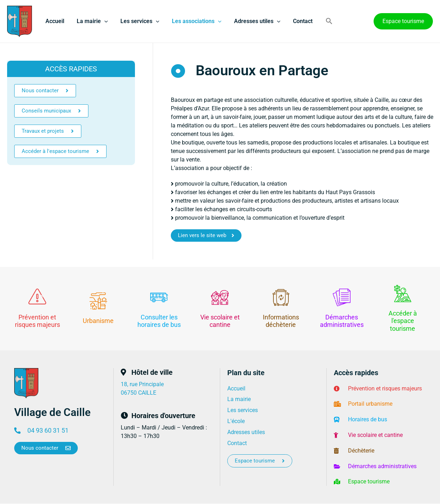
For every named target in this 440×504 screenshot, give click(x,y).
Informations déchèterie (281, 321)
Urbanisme (98, 321)
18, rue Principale (142, 384)
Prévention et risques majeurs (37, 321)
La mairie (91, 21)
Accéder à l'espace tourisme (403, 321)
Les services (137, 21)
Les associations (192, 21)
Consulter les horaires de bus (159, 321)
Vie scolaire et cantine (220, 321)
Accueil (54, 21)
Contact (296, 21)
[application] (103, 21)
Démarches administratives (342, 321)
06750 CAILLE (138, 393)
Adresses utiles (252, 21)
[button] (322, 21)
